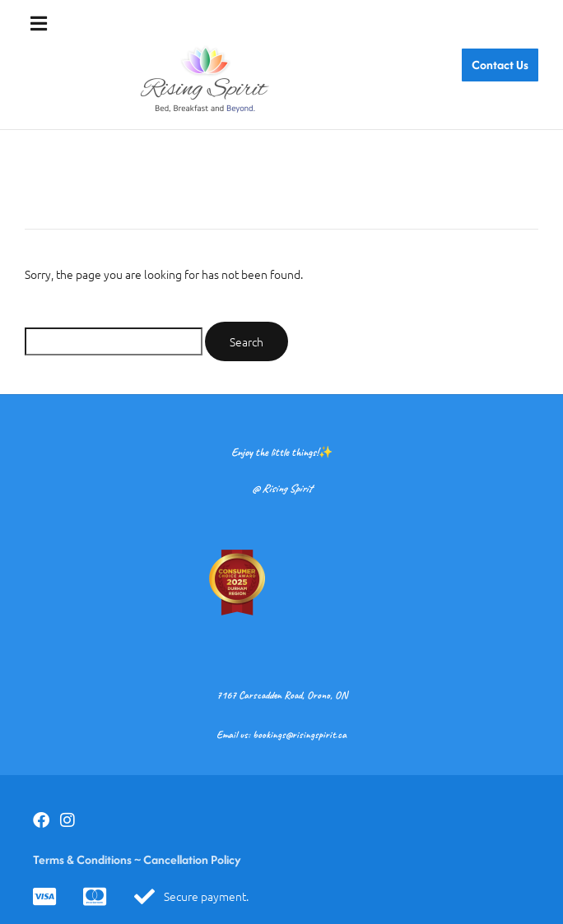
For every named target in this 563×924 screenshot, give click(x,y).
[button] (39, 23)
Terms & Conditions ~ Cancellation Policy (137, 859)
